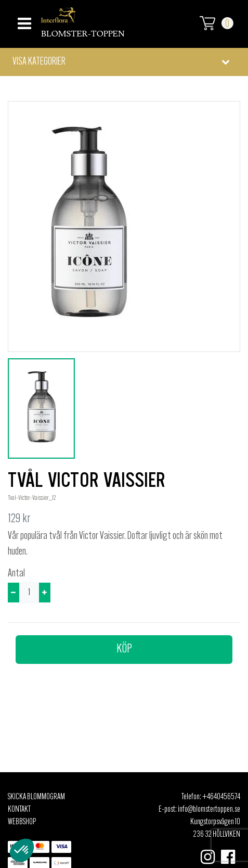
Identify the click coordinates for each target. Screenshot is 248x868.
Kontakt (19, 810)
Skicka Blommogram (36, 797)
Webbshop (22, 822)
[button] (124, 62)
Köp (124, 649)
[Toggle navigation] (23, 21)
